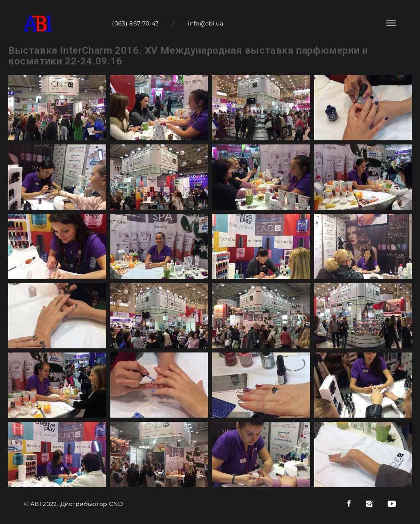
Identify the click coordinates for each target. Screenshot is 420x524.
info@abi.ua (205, 23)
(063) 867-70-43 (135, 23)
